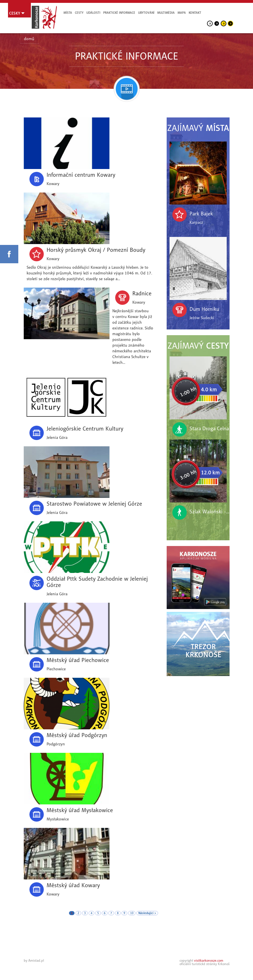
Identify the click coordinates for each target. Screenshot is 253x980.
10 (132, 913)
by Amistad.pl (34, 961)
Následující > (147, 913)
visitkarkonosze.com (209, 961)
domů (29, 39)
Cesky (15, 13)
